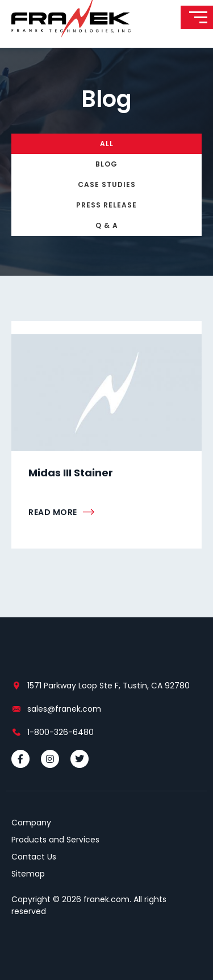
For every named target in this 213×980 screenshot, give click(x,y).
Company (31, 823)
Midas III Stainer (71, 473)
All (107, 144)
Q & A (107, 225)
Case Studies (107, 184)
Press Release (106, 205)
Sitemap (28, 874)
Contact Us (34, 857)
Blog (106, 164)
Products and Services (55, 840)
